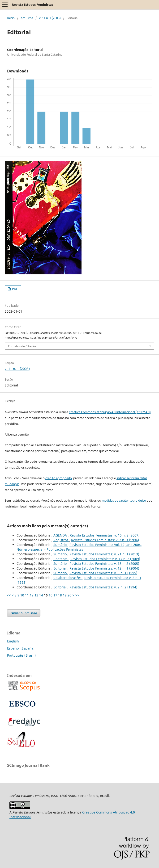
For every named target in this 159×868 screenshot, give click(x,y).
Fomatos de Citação (22, 346)
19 (65, 595)
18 (60, 595)
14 (41, 595)
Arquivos (27, 18)
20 (69, 595)
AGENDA (61, 535)
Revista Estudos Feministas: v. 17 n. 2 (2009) (105, 559)
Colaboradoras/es (68, 578)
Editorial (60, 568)
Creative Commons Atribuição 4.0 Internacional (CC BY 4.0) (110, 412)
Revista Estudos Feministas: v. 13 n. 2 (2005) (104, 564)
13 (36, 595)
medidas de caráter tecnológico (124, 500)
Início (11, 18)
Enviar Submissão (24, 613)
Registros (61, 540)
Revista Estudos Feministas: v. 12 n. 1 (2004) (104, 568)
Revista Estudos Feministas (32, 4)
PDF (15, 289)
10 (22, 595)
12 (32, 595)
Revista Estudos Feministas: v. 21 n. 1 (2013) (104, 554)
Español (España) (21, 648)
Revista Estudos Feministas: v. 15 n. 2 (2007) (105, 535)
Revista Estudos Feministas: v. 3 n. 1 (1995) (103, 573)
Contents (61, 559)
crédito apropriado (59, 478)
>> (77, 595)
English (13, 641)
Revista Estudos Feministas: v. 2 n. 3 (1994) (105, 540)
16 (51, 595)
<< (9, 595)
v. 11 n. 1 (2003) (50, 18)
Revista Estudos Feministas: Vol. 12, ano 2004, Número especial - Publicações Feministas (79, 547)
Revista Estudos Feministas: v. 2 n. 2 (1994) (103, 587)
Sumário (60, 545)
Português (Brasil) (21, 655)
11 (27, 595)
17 (55, 595)
